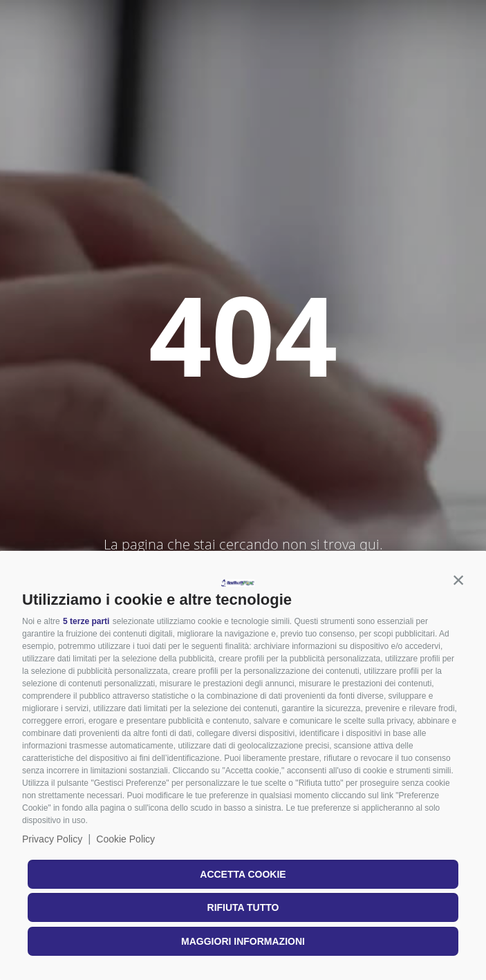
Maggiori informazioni (243, 941)
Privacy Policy (52, 839)
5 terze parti (86, 621)
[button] (458, 580)
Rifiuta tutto (243, 907)
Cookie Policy (125, 839)
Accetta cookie (243, 874)
